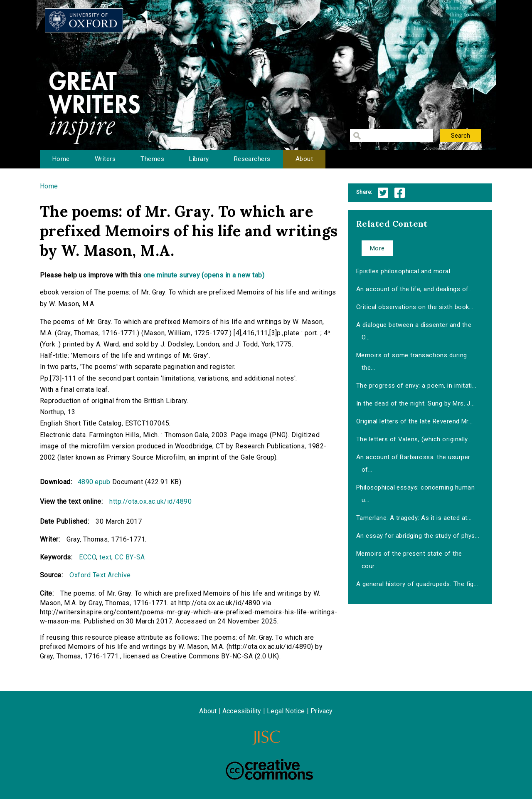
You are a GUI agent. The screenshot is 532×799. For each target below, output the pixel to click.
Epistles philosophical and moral (403, 271)
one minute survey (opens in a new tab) (204, 275)
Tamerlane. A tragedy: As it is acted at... (414, 518)
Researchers (252, 159)
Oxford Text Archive (100, 575)
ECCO (87, 557)
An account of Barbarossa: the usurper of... (413, 463)
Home (61, 159)
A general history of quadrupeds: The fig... (417, 584)
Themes (152, 159)
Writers (105, 159)
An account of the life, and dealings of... (415, 289)
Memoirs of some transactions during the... (412, 361)
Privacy (321, 711)
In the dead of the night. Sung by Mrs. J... (416, 403)
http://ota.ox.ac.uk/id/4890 (150, 501)
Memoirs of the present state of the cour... (409, 560)
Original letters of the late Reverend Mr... (415, 421)
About (304, 159)
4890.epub (94, 482)
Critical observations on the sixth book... (415, 307)
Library (199, 159)
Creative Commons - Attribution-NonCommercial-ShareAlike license (269, 769)
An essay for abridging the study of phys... (418, 536)
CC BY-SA (130, 557)
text (105, 557)
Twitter (383, 193)
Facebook (400, 193)
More (377, 248)
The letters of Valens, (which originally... (414, 439)
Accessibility (242, 711)
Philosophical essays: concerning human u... (415, 494)
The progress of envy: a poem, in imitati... (416, 386)
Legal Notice (286, 711)
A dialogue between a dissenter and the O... (414, 331)
